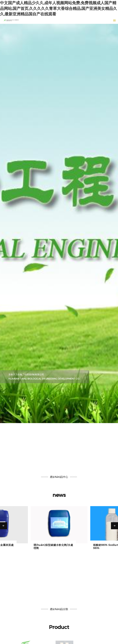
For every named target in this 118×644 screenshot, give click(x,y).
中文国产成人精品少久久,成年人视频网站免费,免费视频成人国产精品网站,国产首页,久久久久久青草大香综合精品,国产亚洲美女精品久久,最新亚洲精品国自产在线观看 (59, 8)
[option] (59, 223)
